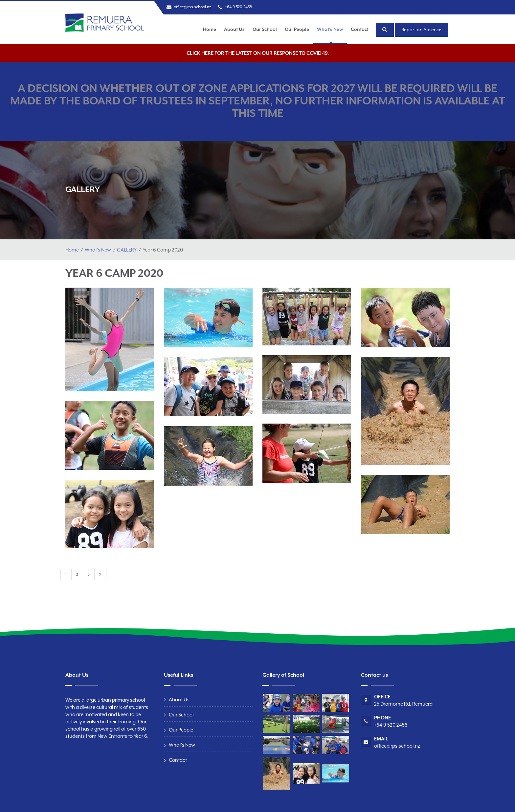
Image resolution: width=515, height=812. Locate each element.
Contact (360, 29)
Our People (297, 29)
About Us (234, 29)
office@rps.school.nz (192, 7)
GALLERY (127, 250)
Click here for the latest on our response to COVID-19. (258, 53)
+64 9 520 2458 (238, 7)
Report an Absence (421, 30)
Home (210, 29)
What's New (330, 29)
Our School (265, 29)
